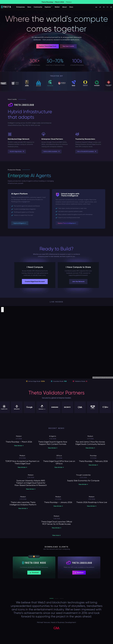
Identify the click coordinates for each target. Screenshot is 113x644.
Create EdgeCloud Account (35, 282)
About (65, 7)
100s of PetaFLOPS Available (87, 151)
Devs (29, 7)
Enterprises (21, 7)
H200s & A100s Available (52, 151)
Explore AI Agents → (20, 223)
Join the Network (78, 282)
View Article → (19, 446)
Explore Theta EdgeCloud (48, 46)
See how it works (68, 46)
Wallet (57, 7)
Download (34, 573)
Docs (71, 7)
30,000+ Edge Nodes (17, 151)
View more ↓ (56, 535)
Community (38, 7)
